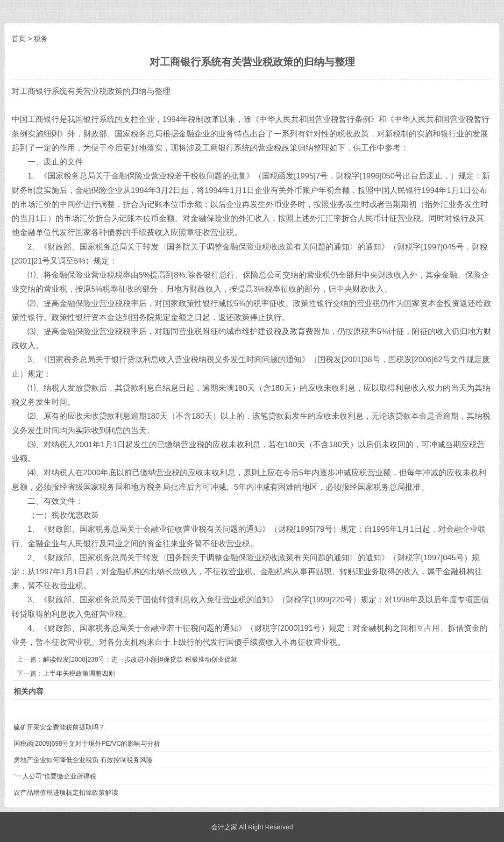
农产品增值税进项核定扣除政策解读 (66, 792)
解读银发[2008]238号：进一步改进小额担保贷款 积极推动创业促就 (140, 659)
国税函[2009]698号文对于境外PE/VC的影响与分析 (87, 743)
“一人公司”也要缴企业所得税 (55, 776)
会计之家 (224, 827)
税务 (41, 39)
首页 (19, 39)
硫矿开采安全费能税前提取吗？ (59, 727)
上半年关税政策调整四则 (79, 673)
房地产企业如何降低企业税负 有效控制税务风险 (83, 760)
